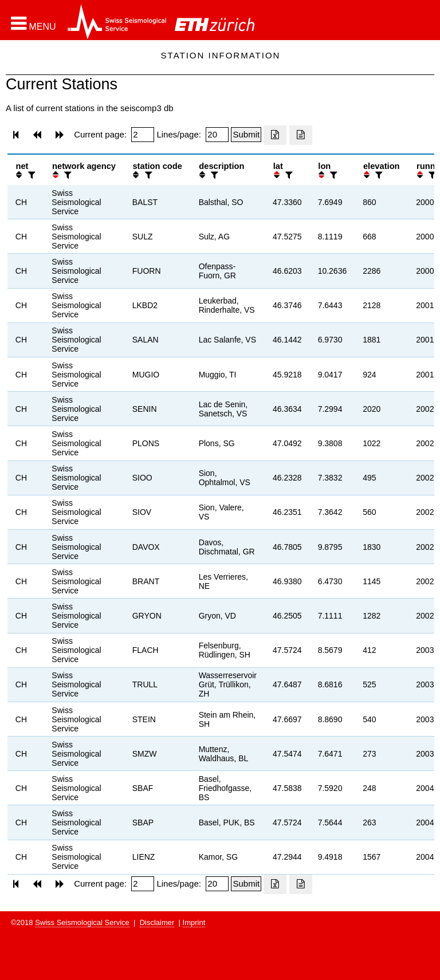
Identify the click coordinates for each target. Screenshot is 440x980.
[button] (34, 23)
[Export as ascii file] (301, 135)
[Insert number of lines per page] (217, 135)
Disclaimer (157, 922)
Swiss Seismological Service (82, 922)
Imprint (194, 922)
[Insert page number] (143, 135)
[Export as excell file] (275, 135)
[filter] (30, 175)
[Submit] (246, 135)
